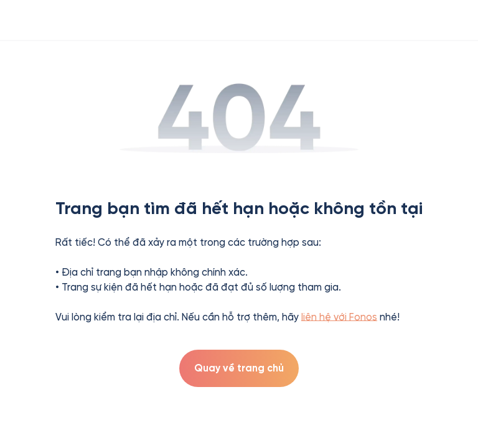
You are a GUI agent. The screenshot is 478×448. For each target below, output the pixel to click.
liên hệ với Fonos (339, 317)
